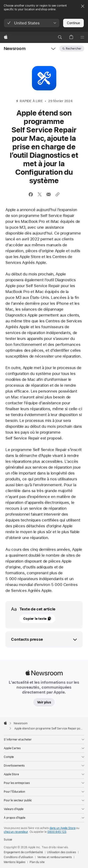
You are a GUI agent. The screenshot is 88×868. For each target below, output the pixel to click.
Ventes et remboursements (55, 857)
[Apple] (6, 37)
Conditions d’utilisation (18, 857)
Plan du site (37, 862)
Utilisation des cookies (61, 852)
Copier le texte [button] (35, 619)
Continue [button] (73, 23)
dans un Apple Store (63, 828)
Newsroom (15, 48)
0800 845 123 (57, 832)
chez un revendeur (16, 832)
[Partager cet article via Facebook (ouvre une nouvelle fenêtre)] (31, 194)
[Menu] (82, 37)
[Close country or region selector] (83, 6)
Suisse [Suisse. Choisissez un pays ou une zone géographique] (8, 840)
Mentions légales (15, 862)
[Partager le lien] (57, 194)
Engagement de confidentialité (23, 852)
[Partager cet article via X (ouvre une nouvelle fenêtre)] (40, 194)
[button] (32, 23)
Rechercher (74, 49)
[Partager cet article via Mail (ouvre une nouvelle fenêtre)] (49, 194)
